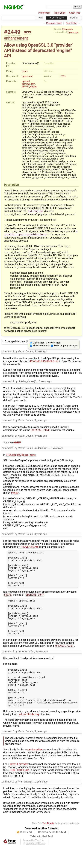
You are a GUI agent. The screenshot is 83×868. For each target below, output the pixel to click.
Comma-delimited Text (52, 854)
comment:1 (8, 352)
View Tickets (57, 18)
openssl (26, 81)
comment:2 (8, 382)
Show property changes (66, 347)
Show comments (41, 347)
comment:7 (8, 667)
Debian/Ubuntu (50, 306)
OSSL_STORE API (18, 792)
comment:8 (8, 754)
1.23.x (63, 76)
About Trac (75, 13)
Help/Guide (60, 13)
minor (25, 71)
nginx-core (27, 76)
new (27, 32)
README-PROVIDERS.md (43, 362)
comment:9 (8, 804)
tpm (33, 84)
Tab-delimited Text (41, 859)
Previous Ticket (54, 23)
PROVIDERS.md (28, 548)
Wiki (41, 18)
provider (26, 84)
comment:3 (8, 421)
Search (74, 18)
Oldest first (39, 344)
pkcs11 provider (18, 786)
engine (34, 87)
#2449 (12, 32)
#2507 (17, 444)
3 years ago (67, 29)
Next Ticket (71, 23)
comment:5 (8, 449)
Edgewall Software (35, 865)
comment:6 (8, 535)
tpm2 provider (34, 772)
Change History (17, 342)
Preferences (44, 13)
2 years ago (73, 32)
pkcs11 (26, 87)
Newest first (54, 344)
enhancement (16, 38)
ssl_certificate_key (28, 737)
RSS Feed (26, 854)
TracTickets (48, 846)
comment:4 (8, 437)
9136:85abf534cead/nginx (21, 456)
